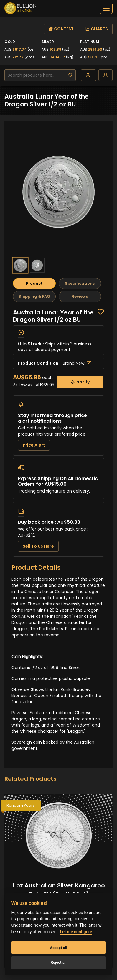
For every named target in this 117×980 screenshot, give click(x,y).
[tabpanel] (58, 433)
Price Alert (34, 445)
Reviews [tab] (80, 296)
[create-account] (88, 75)
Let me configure (76, 932)
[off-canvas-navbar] (106, 8)
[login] (106, 75)
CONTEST (61, 29)
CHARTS (97, 29)
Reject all (58, 962)
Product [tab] (34, 283)
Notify (80, 382)
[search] (70, 75)
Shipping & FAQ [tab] (34, 296)
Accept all (58, 948)
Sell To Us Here (38, 546)
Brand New (77, 363)
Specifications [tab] (80, 283)
